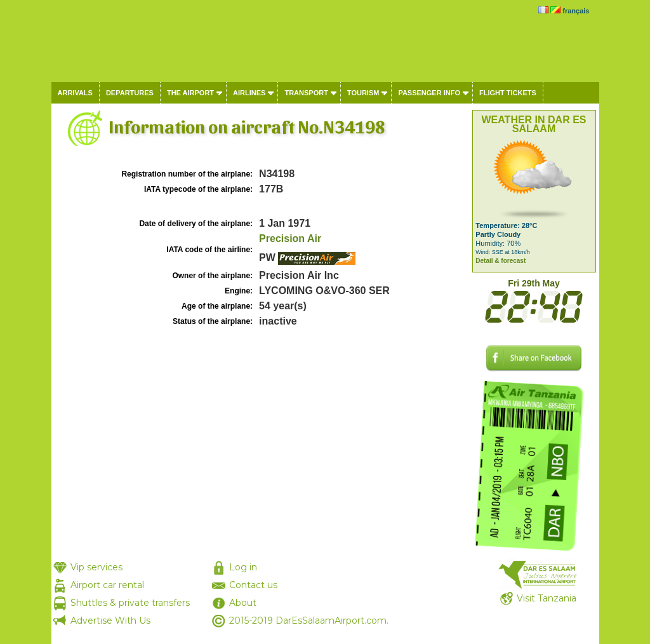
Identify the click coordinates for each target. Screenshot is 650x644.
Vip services (96, 567)
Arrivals (75, 93)
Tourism (363, 93)
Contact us (253, 585)
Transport (306, 93)
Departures (130, 93)
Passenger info (429, 93)
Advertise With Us (110, 621)
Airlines (249, 93)
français (576, 11)
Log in (243, 567)
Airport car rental (107, 585)
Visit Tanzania (547, 598)
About (243, 603)
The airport (190, 93)
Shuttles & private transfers (130, 603)
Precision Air (290, 238)
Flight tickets (508, 93)
